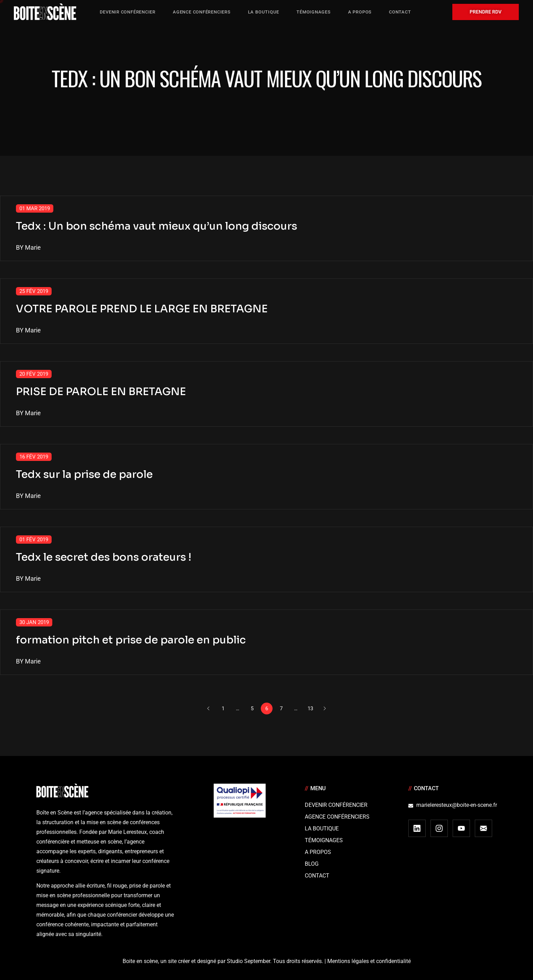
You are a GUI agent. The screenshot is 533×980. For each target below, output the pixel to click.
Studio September (248, 961)
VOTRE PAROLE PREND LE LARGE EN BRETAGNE (142, 309)
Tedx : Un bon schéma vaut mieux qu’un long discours (157, 226)
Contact (317, 876)
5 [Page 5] (252, 709)
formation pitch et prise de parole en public (131, 640)
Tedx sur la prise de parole (84, 474)
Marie (33, 247)
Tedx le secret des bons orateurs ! (104, 557)
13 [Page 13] (310, 709)
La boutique (322, 828)
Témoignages (324, 840)
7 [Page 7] (281, 709)
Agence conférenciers (337, 817)
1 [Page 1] (223, 709)
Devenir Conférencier (336, 805)
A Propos (318, 852)
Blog (312, 864)
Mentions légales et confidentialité (369, 961)
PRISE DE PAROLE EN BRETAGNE (101, 392)
